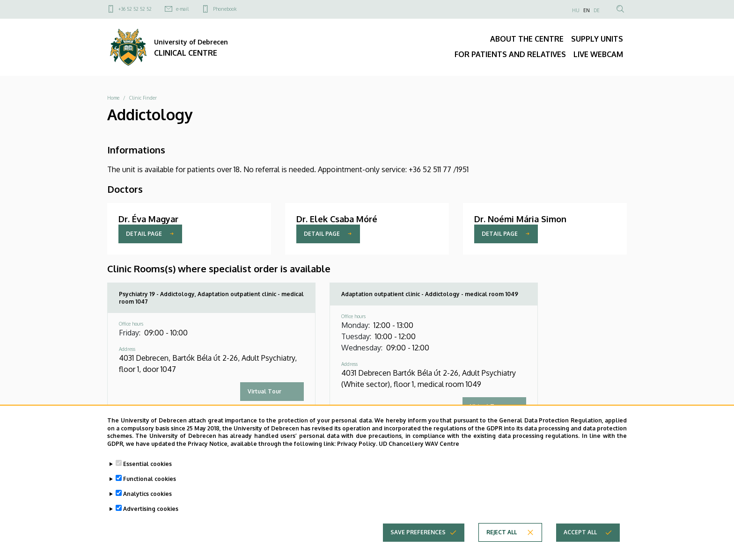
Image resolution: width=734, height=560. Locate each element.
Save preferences (418, 533)
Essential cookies (147, 464)
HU (576, 10)
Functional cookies (150, 479)
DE (597, 10)
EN (587, 10)
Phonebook (225, 9)
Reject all (502, 533)
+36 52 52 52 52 (135, 9)
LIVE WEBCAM (598, 54)
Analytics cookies (147, 494)
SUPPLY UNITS (597, 39)
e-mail (182, 9)
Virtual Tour (264, 391)
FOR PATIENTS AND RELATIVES (510, 54)
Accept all (580, 533)
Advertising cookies (151, 509)
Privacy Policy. (357, 444)
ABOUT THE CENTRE (527, 39)
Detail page (144, 234)
